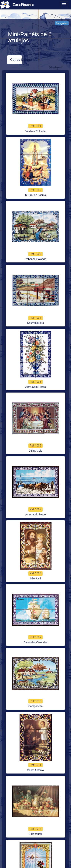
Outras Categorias (16, 59)
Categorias (62, 23)
